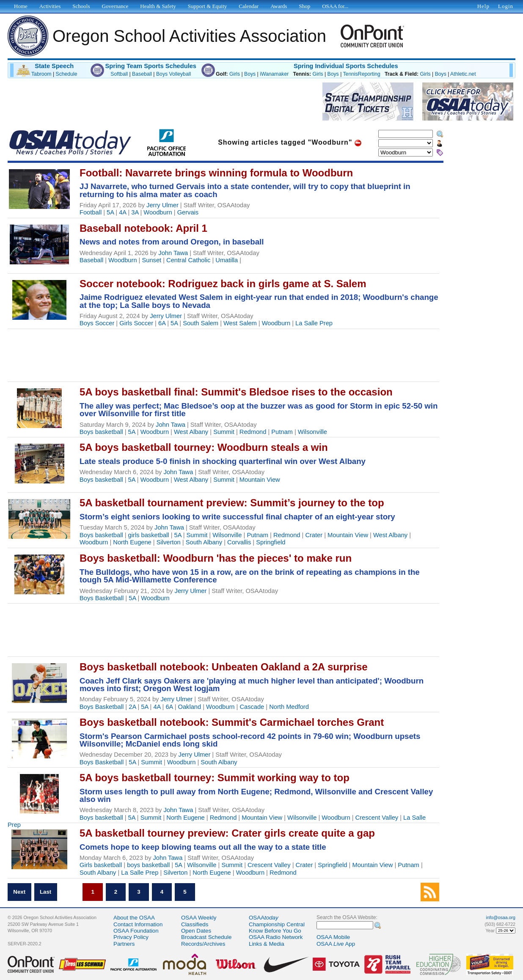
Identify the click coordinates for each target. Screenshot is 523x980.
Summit (224, 432)
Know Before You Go (275, 931)
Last (45, 892)
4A (122, 212)
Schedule (67, 74)
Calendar (249, 6)
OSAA (264, 918)
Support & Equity (207, 6)
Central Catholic (188, 260)
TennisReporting (361, 74)
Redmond (253, 432)
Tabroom (41, 74)
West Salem (240, 323)
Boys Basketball (102, 598)
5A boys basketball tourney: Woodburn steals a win (204, 447)
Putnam (282, 432)
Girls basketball (101, 865)
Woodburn (158, 212)
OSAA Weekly (199, 918)
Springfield (271, 542)
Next (19, 892)
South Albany (204, 542)
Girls (235, 74)
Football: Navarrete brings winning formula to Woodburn (216, 173)
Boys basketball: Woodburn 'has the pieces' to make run (216, 558)
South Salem (201, 323)
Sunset (152, 260)
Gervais (188, 212)
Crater (314, 535)
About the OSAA (134, 918)
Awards (279, 6)
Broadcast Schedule (206, 937)
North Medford (289, 707)
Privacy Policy (131, 937)
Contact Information (138, 924)
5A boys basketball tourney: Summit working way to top (215, 778)
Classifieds (195, 924)
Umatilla (227, 260)
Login (506, 6)
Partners (124, 944)
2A (132, 707)
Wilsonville (312, 432)
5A (110, 212)
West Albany (191, 432)
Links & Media (267, 944)
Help (483, 6)
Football (91, 212)
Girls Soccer (136, 323)
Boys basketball (101, 432)
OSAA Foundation (136, 931)
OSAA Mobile (333, 937)
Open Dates (196, 931)
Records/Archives (203, 944)
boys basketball (148, 865)
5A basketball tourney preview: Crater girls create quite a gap (227, 833)
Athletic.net (463, 74)
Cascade (252, 707)
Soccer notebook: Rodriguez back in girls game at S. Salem (223, 284)
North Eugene (132, 542)
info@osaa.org (501, 917)
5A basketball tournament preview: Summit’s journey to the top (232, 503)
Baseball (142, 74)
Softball (119, 74)
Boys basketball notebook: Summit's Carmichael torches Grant (232, 722)
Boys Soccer (97, 323)
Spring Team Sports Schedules (151, 66)
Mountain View (260, 480)
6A (162, 323)
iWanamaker (274, 74)
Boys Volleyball (173, 74)
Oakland (190, 707)
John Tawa (173, 253)
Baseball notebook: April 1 (143, 228)
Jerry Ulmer (162, 205)
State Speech (54, 66)
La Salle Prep (314, 323)
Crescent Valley (377, 818)
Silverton (169, 542)
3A (135, 212)
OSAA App (336, 944)
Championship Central (277, 924)
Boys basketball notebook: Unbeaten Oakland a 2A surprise (224, 667)
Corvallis (239, 542)
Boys (250, 74)
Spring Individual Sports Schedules (346, 66)
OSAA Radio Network (276, 937)
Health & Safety (158, 6)
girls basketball (149, 535)
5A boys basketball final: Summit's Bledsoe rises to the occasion (236, 392)
